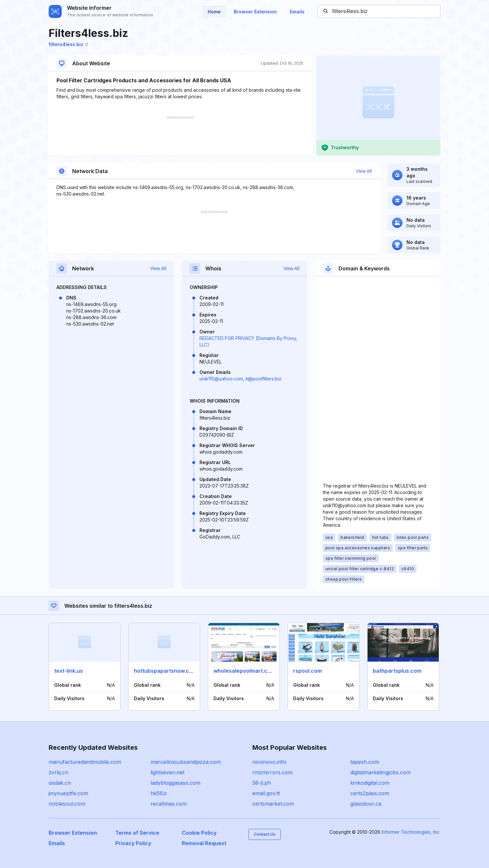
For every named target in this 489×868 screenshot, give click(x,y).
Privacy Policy (133, 843)
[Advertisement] (180, 136)
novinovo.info (269, 762)
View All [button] (364, 171)
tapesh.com (365, 762)
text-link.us (69, 671)
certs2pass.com (370, 793)
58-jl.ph (262, 783)
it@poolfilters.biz (263, 379)
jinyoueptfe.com (68, 793)
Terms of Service (137, 833)
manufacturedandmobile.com (85, 762)
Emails (297, 12)
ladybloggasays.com (175, 783)
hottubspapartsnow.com (165, 671)
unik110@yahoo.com (221, 379)
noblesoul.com (67, 804)
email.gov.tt (266, 793)
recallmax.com (169, 804)
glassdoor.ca (366, 804)
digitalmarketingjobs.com (380, 772)
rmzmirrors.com (272, 772)
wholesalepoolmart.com (244, 671)
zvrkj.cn (58, 772)
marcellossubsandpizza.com (186, 762)
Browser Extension (255, 12)
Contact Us (265, 834)
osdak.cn (60, 783)
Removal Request (204, 843)
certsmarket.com (273, 804)
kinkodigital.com (370, 783)
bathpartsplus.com (397, 671)
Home (214, 12)
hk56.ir (159, 793)
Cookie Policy (199, 833)
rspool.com (308, 671)
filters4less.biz (68, 44)
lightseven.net (167, 772)
